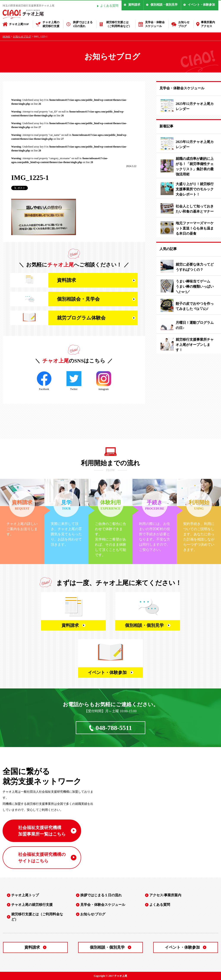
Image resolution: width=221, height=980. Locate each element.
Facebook (44, 381)
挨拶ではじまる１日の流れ (101, 895)
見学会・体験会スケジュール (155, 24)
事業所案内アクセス (208, 24)
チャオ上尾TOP (19, 24)
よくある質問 (109, 6)
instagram (104, 381)
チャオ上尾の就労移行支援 (51, 24)
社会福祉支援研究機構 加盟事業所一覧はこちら (42, 831)
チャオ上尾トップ (25, 895)
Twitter (74, 381)
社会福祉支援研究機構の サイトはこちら (42, 858)
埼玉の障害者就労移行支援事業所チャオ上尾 (28, 6)
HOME (6, 37)
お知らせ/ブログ (93, 914)
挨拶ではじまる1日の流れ (83, 24)
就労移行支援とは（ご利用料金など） (119, 24)
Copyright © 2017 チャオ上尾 (111, 976)
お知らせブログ (184, 24)
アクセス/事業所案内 (165, 895)
